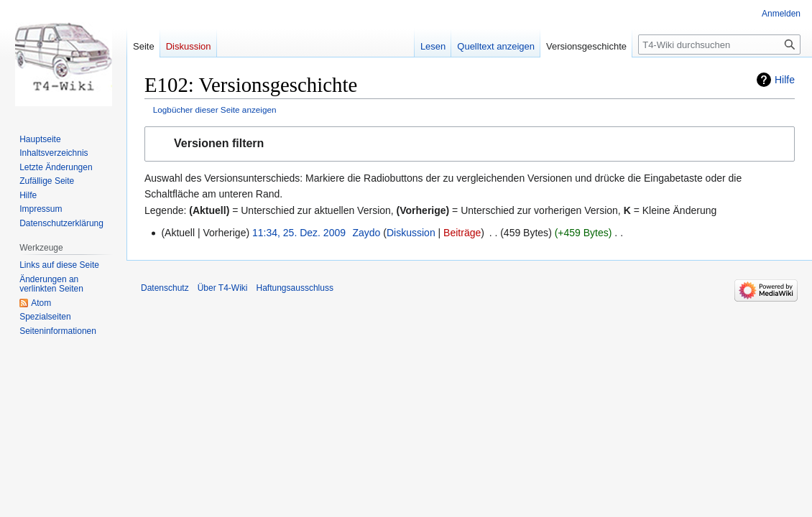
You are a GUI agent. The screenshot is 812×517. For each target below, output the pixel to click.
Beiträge (462, 233)
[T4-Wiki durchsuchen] (719, 45)
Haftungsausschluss (295, 288)
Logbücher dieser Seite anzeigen (215, 110)
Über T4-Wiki (223, 288)
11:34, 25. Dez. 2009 (299, 233)
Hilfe (785, 80)
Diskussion (411, 233)
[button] (470, 144)
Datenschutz (165, 288)
